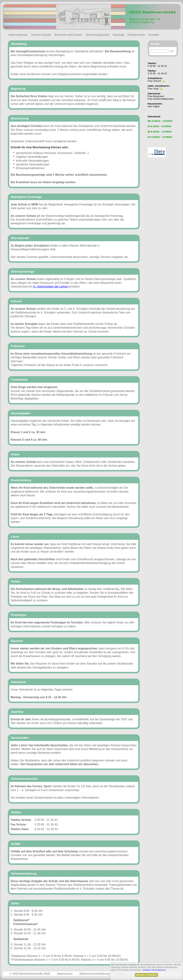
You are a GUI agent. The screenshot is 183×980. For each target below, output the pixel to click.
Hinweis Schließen (146, 975)
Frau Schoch (154, 81)
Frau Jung (153, 89)
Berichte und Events (68, 35)
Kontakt (154, 35)
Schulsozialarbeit (97, 35)
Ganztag (118, 35)
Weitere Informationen (154, 970)
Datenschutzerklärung (94, 974)
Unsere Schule (41, 35)
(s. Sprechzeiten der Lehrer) (51, 287)
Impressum (65, 974)
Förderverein (136, 35)
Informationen (18, 35)
